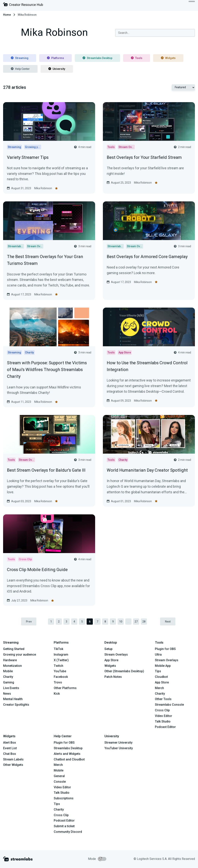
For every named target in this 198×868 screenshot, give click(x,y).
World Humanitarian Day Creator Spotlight (147, 470)
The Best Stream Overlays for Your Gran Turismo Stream (45, 260)
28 (144, 622)
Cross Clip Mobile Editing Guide (37, 570)
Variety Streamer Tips (28, 157)
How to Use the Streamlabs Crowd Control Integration (147, 366)
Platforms (55, 58)
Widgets (168, 58)
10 (121, 622)
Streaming (20, 58)
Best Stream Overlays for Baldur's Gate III (46, 470)
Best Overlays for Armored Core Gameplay (147, 257)
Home (7, 15)
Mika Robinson (43, 188)
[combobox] (155, 33)
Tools (137, 58)
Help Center (20, 69)
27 (136, 622)
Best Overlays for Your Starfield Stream (144, 157)
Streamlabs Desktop (97, 58)
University (57, 69)
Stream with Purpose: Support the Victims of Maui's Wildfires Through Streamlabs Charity (47, 370)
